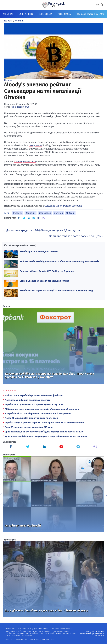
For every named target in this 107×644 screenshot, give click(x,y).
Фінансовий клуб (20, 107)
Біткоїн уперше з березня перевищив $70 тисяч (45, 281)
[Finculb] (11, 447)
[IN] (29, 218)
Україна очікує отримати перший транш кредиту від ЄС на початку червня (44, 423)
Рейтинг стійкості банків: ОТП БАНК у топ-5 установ (47, 271)
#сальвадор (45, 213)
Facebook (77, 206)
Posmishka (99, 635)
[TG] (34, 218)
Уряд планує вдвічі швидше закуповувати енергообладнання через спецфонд (46, 436)
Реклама (19, 640)
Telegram (50, 206)
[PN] (39, 218)
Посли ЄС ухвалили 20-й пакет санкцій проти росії (31, 418)
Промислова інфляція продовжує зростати (28, 400)
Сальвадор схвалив (25, 162)
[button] (102, 5)
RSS (53, 640)
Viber (59, 206)
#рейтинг (31, 213)
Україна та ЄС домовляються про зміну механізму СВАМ (34, 405)
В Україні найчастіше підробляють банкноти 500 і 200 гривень (38, 414)
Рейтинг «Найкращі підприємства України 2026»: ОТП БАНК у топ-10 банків (59, 261)
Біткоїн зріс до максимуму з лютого (39, 252)
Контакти (45, 640)
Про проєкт (9, 640)
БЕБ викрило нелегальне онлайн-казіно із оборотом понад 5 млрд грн (42, 409)
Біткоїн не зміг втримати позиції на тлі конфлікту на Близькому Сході (57, 291)
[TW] (24, 218)
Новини (8, 80)
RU (98, 5)
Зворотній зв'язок (32, 640)
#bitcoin (70, 213)
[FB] (19, 218)
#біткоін (59, 213)
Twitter (67, 206)
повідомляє (35, 145)
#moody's (17, 213)
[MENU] (5, 5)
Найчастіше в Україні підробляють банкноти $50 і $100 (34, 395)
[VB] (44, 218)
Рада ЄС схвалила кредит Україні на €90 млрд (29, 427)
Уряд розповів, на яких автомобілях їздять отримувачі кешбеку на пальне (44, 432)
